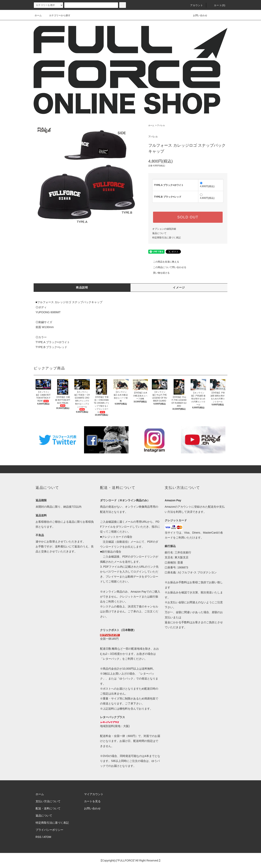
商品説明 (82, 287)
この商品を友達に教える (164, 262)
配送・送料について (48, 808)
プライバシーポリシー (49, 830)
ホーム (38, 15)
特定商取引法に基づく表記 (166, 238)
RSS (38, 837)
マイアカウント (94, 794)
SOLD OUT (188, 217)
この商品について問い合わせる (167, 267)
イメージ (179, 287)
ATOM (47, 837)
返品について (159, 233)
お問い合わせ (198, 15)
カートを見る (92, 801)
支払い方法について (48, 801)
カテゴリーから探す (57, 15)
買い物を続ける (159, 273)
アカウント (194, 5)
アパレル (161, 125)
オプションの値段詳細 (164, 229)
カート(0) (217, 5)
